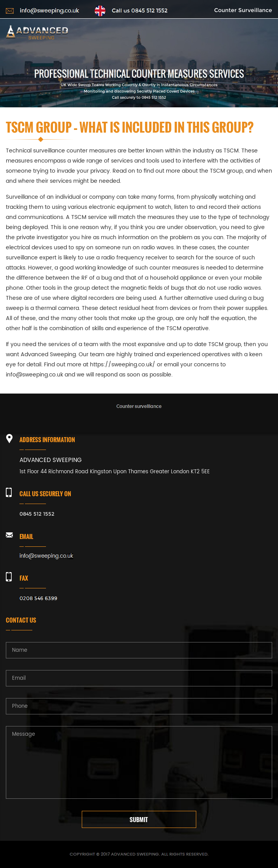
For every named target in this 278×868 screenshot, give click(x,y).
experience (132, 328)
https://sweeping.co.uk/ (123, 365)
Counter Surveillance (243, 10)
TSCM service (89, 217)
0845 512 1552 (37, 514)
